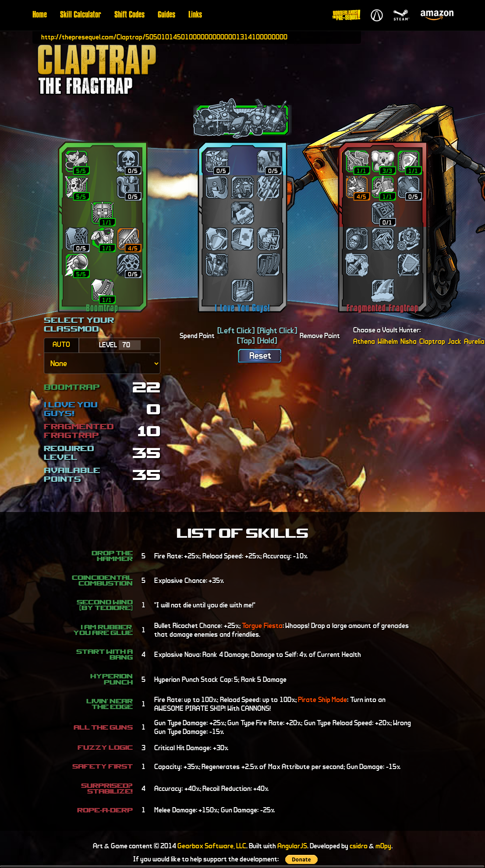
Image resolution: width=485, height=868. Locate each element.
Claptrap (432, 341)
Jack (455, 341)
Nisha (409, 341)
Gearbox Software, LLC (212, 846)
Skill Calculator (81, 15)
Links (195, 15)
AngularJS (292, 846)
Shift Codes (129, 15)
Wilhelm (388, 341)
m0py (383, 846)
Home (40, 15)
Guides (166, 15)
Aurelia (474, 341)
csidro (359, 846)
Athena (364, 341)
